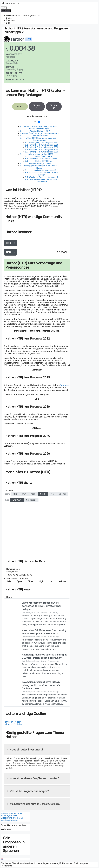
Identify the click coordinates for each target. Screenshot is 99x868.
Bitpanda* (54, 107)
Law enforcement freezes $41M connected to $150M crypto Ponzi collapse (41, 606)
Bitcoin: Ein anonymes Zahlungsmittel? (12, 814)
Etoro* (20, 107)
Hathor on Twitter (12, 722)
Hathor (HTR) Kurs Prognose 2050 (44, 152)
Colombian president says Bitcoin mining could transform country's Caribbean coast (41, 685)
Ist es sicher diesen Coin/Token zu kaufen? (44, 174)
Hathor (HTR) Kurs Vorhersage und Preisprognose (40, 139)
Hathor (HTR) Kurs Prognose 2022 (43, 143)
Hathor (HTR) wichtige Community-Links (40, 133)
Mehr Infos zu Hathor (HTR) (40, 154)
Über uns (10, 20)
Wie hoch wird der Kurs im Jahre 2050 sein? (44, 181)
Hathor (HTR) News (44, 161)
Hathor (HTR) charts (43, 156)
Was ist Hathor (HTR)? (40, 131)
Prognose (65, 385)
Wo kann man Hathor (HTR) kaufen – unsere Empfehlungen (40, 128)
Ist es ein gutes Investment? (43, 170)
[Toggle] (39, 122)
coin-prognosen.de (10, 3)
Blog (8, 23)
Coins (9, 18)
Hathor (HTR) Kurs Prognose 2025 (44, 145)
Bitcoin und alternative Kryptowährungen (12, 819)
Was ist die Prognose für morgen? (44, 177)
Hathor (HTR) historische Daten (44, 159)
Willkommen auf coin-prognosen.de (23, 16)
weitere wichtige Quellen (40, 163)
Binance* (37, 107)
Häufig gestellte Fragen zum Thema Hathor (40, 167)
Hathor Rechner (40, 136)
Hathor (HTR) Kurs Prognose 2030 (44, 147)
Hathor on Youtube (13, 724)
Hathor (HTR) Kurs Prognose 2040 (44, 150)
